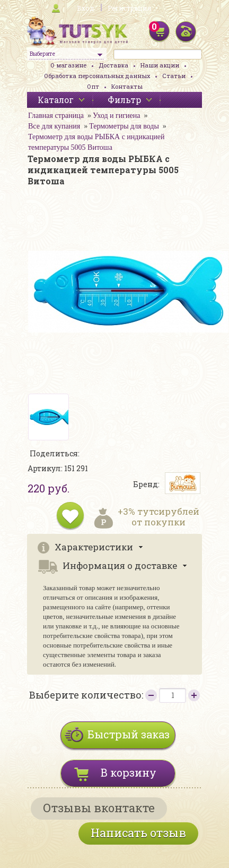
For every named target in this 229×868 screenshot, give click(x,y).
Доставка (113, 65)
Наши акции (160, 65)
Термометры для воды (124, 126)
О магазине (68, 65)
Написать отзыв (138, 833)
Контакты (127, 86)
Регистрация (129, 8)
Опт (93, 86)
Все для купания (54, 126)
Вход (85, 8)
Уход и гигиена (117, 116)
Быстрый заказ (129, 734)
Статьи (174, 76)
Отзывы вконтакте (99, 808)
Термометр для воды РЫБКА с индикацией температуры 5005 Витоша (96, 142)
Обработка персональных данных (97, 76)
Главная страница (56, 116)
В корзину (129, 772)
